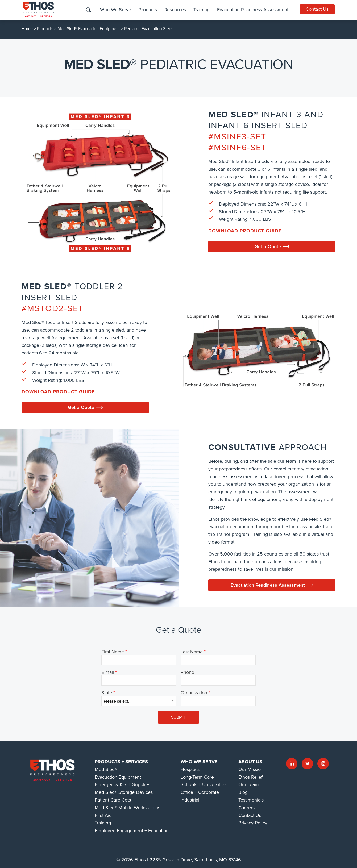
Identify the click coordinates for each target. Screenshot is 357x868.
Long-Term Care (197, 777)
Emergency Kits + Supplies (122, 784)
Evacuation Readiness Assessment (252, 10)
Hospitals (190, 769)
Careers (246, 808)
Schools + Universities (204, 784)
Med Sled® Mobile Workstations (127, 808)
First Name (113, 652)
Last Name (192, 652)
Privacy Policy (253, 823)
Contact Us (318, 9)
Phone (187, 673)
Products (147, 10)
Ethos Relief (250, 777)
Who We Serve (115, 10)
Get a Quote (272, 247)
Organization (194, 693)
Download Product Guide (245, 231)
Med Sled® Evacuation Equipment (89, 29)
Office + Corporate (200, 792)
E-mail (108, 673)
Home (27, 29)
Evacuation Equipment (118, 777)
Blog (243, 792)
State (107, 693)
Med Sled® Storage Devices (124, 792)
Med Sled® (106, 769)
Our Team (249, 784)
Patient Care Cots (113, 800)
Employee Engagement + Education (132, 831)
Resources (174, 10)
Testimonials (251, 800)
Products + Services (121, 762)
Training (201, 10)
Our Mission (251, 769)
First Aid (103, 815)
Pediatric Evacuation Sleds (149, 29)
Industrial (190, 800)
